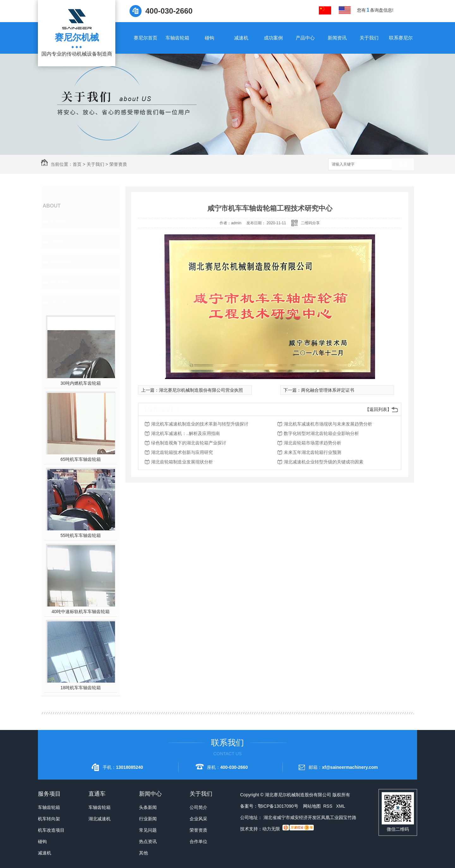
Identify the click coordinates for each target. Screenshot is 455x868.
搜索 (403, 165)
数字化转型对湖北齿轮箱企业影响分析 (321, 433)
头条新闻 (148, 807)
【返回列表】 (378, 409)
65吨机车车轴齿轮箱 (81, 459)
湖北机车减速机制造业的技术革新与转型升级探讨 (200, 424)
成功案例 (273, 38)
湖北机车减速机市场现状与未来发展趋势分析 (328, 424)
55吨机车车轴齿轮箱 (81, 535)
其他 (143, 853)
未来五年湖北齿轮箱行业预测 (312, 452)
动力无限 (271, 829)
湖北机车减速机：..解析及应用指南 (185, 433)
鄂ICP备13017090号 (278, 806)
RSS (328, 806)
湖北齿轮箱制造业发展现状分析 (182, 462)
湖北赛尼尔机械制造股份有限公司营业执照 (201, 390)
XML (340, 806)
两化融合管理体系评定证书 (328, 390)
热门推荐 (61, 302)
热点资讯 (148, 841)
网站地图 (312, 806)
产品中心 (305, 38)
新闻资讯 (337, 38)
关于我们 (369, 38)
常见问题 (148, 830)
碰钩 (209, 38)
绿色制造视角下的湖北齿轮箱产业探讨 (189, 443)
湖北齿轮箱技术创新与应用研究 (182, 452)
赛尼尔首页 (146, 38)
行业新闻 (148, 819)
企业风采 (61, 242)
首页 (77, 164)
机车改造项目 (51, 830)
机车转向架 (49, 819)
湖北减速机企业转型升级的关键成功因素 (324, 462)
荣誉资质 (118, 164)
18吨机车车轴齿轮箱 (81, 688)
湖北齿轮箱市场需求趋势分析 (312, 443)
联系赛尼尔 (401, 38)
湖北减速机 (100, 819)
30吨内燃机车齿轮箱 (81, 383)
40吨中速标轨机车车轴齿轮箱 (81, 612)
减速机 (241, 38)
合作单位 (61, 282)
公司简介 (61, 222)
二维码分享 (310, 223)
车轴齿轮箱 (177, 38)
